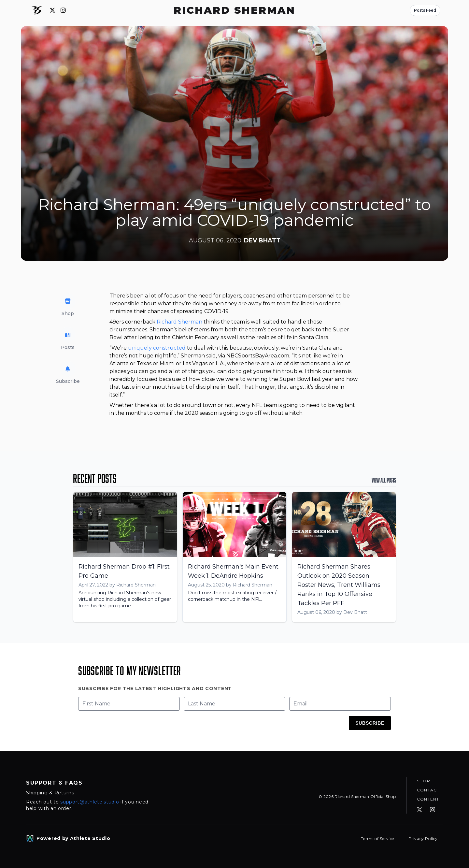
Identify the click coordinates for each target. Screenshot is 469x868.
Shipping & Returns (50, 793)
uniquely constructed (157, 348)
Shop (424, 781)
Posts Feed (425, 10)
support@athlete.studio (90, 802)
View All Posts (384, 480)
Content (428, 799)
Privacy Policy (423, 839)
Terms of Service (378, 839)
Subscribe (370, 723)
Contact (428, 790)
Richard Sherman (179, 322)
